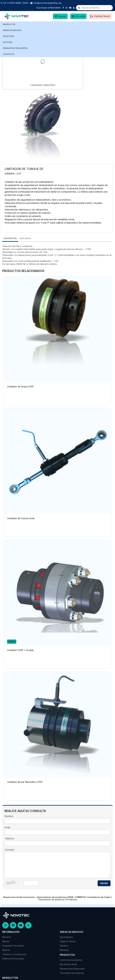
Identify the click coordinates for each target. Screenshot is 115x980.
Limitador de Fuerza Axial (21, 518)
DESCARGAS (25, 238)
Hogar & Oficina (68, 941)
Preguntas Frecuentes (13, 946)
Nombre (9, 816)
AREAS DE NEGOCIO (13, 30)
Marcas (6, 941)
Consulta (9, 850)
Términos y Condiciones (14, 954)
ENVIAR (104, 883)
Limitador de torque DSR (20, 386)
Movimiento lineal (68, 964)
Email (7, 827)
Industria (64, 946)
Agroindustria (66, 937)
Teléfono (9, 839)
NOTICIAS (8, 42)
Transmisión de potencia (72, 973)
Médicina (64, 950)
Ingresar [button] (62, 16)
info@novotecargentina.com (48, 3)
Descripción (10, 238)
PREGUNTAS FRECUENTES (15, 48)
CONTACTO (9, 54)
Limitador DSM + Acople (20, 650)
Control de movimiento (71, 960)
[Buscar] (79, 8)
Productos (9, 24)
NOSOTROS (9, 36)
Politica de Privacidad (13, 959)
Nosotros (7, 937)
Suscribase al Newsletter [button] (49, 8)
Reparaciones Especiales (72, 969)
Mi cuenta (80, 16)
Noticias (6, 950)
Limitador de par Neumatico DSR (25, 782)
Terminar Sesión (102, 16)
